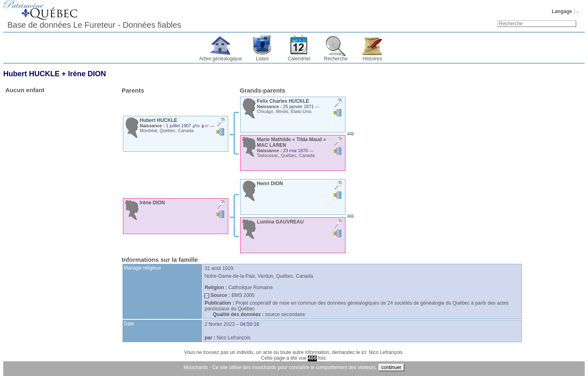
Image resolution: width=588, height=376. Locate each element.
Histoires (373, 59)
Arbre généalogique (221, 59)
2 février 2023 (219, 324)
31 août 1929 (219, 268)
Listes (262, 59)
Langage (562, 11)
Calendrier (299, 59)
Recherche (336, 59)
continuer (391, 367)
